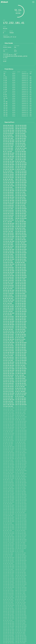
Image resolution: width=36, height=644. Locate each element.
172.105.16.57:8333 (8, 138)
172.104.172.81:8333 (8, 359)
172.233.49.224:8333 (21, 298)
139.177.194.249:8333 (21, 405)
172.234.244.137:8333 (21, 321)
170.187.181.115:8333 (9, 300)
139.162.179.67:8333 (8, 137)
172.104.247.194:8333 (9, 200)
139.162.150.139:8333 (21, 129)
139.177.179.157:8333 (21, 359)
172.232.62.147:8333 (8, 127)
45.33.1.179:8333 (8, 151)
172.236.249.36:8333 (21, 377)
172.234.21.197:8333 (8, 220)
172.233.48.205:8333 (8, 205)
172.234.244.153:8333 (21, 137)
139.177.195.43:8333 (21, 179)
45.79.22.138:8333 (8, 171)
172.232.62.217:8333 (21, 390)
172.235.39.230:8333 (8, 388)
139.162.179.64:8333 (21, 135)
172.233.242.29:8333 (8, 166)
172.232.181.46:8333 (21, 207)
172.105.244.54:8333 (21, 264)
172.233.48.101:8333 (21, 176)
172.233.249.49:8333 (8, 269)
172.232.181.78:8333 (8, 279)
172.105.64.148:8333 (8, 168)
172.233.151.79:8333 (21, 267)
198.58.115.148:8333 (21, 233)
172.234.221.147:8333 (9, 161)
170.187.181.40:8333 (21, 362)
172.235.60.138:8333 (8, 347)
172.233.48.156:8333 (21, 318)
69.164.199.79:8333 (20, 228)
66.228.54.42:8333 (20, 150)
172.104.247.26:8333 (21, 210)
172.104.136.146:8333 (21, 191)
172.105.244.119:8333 (21, 295)
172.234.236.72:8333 (8, 199)
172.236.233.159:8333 (21, 276)
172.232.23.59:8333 (20, 133)
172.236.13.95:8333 (8, 284)
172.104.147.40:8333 (8, 174)
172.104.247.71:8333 (21, 248)
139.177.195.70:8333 (21, 223)
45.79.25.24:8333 (20, 338)
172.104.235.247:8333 (9, 249)
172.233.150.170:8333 (9, 186)
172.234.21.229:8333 (21, 367)
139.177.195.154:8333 (9, 405)
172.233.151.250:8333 (21, 311)
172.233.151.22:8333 (8, 308)
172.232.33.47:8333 (20, 192)
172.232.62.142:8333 (8, 129)
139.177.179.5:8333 (8, 245)
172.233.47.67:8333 (8, 184)
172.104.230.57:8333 (21, 259)
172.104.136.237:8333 (21, 351)
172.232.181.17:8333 (21, 372)
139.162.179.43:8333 (8, 287)
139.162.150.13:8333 (8, 214)
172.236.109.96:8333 (8, 196)
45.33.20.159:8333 (20, 333)
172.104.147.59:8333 (8, 380)
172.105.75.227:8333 (21, 204)
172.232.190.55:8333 (21, 166)
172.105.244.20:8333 (21, 256)
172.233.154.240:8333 (21, 186)
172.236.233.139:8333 (21, 209)
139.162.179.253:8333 (21, 182)
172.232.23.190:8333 (21, 347)
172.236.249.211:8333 (21, 249)
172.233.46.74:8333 (8, 240)
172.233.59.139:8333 (8, 378)
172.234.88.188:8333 (8, 176)
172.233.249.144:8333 (21, 380)
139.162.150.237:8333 (9, 202)
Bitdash (4, 2)
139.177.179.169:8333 (9, 156)
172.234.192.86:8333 (8, 338)
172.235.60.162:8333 (21, 398)
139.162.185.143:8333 (21, 163)
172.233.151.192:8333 (21, 196)
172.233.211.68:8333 (21, 274)
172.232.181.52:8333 (21, 401)
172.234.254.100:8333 (21, 328)
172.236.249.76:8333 (8, 336)
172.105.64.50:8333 (20, 329)
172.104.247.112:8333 (21, 261)
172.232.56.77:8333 (20, 279)
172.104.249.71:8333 (8, 282)
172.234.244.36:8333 (8, 256)
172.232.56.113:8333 (21, 325)
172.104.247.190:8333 (21, 200)
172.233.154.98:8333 (8, 323)
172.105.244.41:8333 (21, 187)
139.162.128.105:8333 (9, 197)
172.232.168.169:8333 (9, 352)
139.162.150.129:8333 (21, 212)
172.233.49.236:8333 (8, 225)
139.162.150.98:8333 (8, 125)
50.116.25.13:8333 (8, 289)
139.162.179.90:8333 (8, 320)
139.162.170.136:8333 (9, 393)
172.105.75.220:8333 (8, 204)
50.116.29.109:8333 (20, 161)
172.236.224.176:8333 (21, 258)
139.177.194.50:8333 (8, 233)
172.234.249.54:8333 (8, 194)
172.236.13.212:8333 (8, 280)
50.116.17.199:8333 (20, 392)
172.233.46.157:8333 (21, 315)
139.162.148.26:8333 (21, 214)
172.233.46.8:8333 (8, 187)
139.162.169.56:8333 (8, 375)
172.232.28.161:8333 (8, 349)
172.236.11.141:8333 (21, 168)
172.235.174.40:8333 (8, 178)
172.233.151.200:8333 (9, 362)
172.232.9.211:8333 (8, 231)
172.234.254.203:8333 (21, 310)
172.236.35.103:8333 (8, 297)
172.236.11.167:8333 (21, 282)
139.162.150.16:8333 (21, 354)
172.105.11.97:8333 (8, 341)
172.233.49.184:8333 (8, 207)
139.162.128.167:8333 (21, 385)
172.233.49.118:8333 (8, 215)
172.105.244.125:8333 (9, 253)
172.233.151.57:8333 (21, 160)
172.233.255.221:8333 (9, 130)
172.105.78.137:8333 (21, 326)
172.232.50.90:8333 (8, 274)
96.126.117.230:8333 (21, 307)
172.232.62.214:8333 (8, 390)
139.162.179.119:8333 (9, 333)
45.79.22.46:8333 (20, 396)
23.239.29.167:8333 (20, 147)
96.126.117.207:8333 (21, 395)
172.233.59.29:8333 (20, 378)
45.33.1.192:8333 (8, 303)
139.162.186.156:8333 (21, 246)
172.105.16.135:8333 (21, 272)
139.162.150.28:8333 (21, 290)
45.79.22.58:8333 (8, 315)
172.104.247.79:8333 (21, 251)
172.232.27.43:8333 (8, 150)
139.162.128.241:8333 (9, 290)
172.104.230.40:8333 (21, 184)
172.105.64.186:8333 (21, 374)
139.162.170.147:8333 (21, 364)
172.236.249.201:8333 (21, 173)
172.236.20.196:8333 (21, 400)
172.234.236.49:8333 (8, 163)
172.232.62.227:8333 (8, 305)
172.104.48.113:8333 (8, 334)
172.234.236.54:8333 (8, 346)
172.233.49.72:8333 (8, 147)
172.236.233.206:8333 (9, 264)
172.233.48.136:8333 (8, 133)
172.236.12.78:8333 (8, 356)
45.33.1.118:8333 (8, 222)
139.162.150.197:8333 (9, 374)
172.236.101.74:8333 (21, 158)
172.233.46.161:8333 (8, 277)
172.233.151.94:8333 (21, 199)
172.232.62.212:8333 (8, 392)
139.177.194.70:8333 (8, 354)
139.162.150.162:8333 (21, 174)
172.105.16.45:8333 (8, 218)
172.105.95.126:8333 (21, 303)
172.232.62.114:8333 (21, 130)
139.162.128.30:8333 (8, 189)
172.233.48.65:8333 (20, 197)
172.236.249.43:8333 (21, 138)
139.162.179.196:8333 (9, 400)
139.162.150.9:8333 (20, 142)
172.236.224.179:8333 (9, 259)
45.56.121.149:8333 (8, 329)
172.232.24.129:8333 (21, 346)
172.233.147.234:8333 (9, 321)
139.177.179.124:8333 (21, 235)
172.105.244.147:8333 (21, 132)
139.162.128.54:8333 (8, 364)
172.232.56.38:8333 (8, 243)
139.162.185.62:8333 (8, 372)
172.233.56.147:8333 (21, 323)
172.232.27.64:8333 (8, 302)
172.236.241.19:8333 (21, 178)
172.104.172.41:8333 (8, 181)
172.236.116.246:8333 (9, 365)
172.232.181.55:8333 (21, 403)
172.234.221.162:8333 (9, 313)
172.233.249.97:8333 (21, 225)
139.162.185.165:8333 (21, 316)
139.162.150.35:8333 (21, 370)
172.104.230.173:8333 (9, 369)
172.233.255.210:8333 (21, 369)
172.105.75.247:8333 (8, 318)
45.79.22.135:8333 (8, 135)
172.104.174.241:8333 (21, 171)
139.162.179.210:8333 (21, 218)
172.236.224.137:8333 (9, 227)
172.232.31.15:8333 (8, 360)
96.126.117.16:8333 (20, 339)
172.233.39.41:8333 (8, 396)
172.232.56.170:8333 (8, 238)
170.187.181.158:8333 (9, 339)
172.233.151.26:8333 (8, 307)
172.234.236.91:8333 (21, 231)
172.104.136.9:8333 (20, 238)
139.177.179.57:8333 (21, 266)
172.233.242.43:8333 (21, 254)
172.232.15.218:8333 (8, 310)
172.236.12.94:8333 (20, 205)
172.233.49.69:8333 (8, 148)
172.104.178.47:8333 (21, 189)
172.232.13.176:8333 (21, 302)
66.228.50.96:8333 (20, 262)
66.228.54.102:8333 (8, 179)
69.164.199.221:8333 (21, 388)
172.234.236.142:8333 (21, 241)
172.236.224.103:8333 (21, 271)
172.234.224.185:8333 (9, 191)
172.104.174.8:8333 (8, 262)
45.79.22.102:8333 (8, 248)
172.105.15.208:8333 (21, 156)
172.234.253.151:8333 (9, 241)
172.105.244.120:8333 (21, 253)
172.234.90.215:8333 (8, 210)
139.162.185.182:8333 (21, 202)
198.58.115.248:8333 (8, 357)
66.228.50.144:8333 (8, 298)
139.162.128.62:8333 (21, 313)
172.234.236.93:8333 (21, 230)
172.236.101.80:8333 (21, 305)
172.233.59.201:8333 (21, 269)
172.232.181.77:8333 (21, 280)
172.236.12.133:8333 (8, 316)
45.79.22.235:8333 (20, 387)
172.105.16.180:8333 (8, 403)
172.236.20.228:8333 (21, 145)
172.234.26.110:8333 (8, 285)
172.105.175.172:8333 (21, 393)
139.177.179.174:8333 (9, 236)
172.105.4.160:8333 (20, 243)
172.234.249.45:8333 (8, 395)
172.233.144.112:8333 (21, 125)
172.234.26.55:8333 (8, 377)
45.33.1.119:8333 (20, 220)
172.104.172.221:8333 (21, 292)
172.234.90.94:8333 (20, 294)
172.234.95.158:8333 (8, 143)
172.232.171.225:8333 (21, 245)
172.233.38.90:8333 (8, 344)
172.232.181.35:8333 (8, 246)
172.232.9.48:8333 (8, 311)
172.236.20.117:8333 (8, 331)
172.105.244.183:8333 (9, 165)
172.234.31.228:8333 (8, 294)
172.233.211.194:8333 (9, 343)
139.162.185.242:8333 (9, 153)
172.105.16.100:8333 (21, 334)
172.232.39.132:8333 (8, 228)
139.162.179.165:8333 (9, 132)
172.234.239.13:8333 (21, 382)
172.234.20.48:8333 (8, 217)
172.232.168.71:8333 (21, 308)
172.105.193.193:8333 (21, 165)
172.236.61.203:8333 (21, 240)
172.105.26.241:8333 (21, 140)
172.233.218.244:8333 (9, 370)
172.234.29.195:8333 (8, 383)
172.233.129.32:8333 (8, 258)
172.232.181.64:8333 (21, 356)
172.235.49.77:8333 (8, 209)
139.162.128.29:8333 (21, 284)
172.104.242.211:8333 (21, 297)
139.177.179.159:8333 (21, 357)
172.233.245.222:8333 (21, 343)
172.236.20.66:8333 (8, 406)
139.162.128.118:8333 (9, 272)
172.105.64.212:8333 (8, 351)
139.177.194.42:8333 (8, 155)
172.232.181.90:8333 (21, 155)
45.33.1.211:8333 (20, 375)
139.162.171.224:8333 (9, 276)
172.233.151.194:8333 (9, 142)
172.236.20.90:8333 (8, 401)
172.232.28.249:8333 (8, 212)
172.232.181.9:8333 (8, 160)
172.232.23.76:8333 (8, 254)
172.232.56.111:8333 (8, 326)
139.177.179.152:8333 (21, 127)
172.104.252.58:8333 (21, 383)
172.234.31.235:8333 (21, 217)
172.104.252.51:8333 (8, 385)
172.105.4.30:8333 (8, 295)
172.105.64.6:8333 (8, 266)
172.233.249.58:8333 (8, 192)
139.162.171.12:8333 (8, 173)
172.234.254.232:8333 (9, 271)
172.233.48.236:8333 (21, 331)
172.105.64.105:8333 (21, 287)
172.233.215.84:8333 (8, 145)
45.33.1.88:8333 (19, 341)
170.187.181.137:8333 (21, 148)
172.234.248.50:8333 (21, 336)
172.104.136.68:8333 (21, 289)
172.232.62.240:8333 (21, 151)
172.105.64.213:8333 (21, 349)
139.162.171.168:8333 (21, 236)
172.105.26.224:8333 (21, 227)
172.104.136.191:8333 (21, 277)
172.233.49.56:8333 (20, 143)
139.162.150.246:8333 (9, 325)
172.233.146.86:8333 (21, 222)
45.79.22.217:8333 (8, 261)
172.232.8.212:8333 (20, 365)
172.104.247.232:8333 (9, 169)
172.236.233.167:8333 (21, 352)
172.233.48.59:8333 (8, 398)
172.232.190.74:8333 (8, 292)
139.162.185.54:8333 (21, 320)
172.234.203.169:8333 (21, 181)
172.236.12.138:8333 (8, 251)
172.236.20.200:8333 (8, 267)
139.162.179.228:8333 (9, 140)
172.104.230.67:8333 (21, 300)
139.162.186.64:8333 (21, 344)
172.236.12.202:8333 (8, 158)
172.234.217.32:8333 (21, 194)
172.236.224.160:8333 (9, 182)
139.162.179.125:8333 (9, 382)
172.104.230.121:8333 (21, 215)
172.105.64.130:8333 (8, 367)
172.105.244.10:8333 (8, 230)
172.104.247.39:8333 (21, 285)
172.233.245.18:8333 (8, 387)
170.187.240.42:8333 (21, 153)
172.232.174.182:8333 (21, 360)
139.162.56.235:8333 (8, 328)
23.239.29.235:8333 (20, 169)
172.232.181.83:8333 (8, 235)
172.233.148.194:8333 (9, 223)
